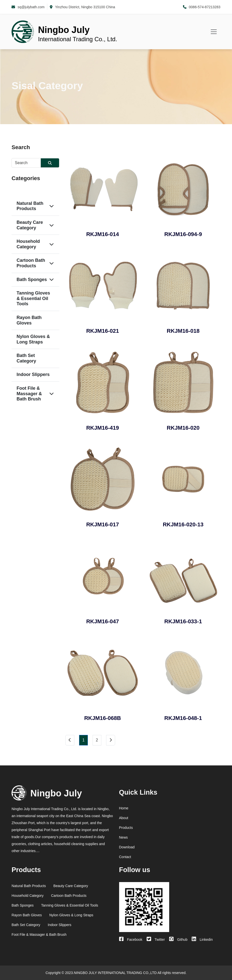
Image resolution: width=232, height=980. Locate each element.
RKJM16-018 (183, 331)
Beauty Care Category (30, 225)
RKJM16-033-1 (183, 621)
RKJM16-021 (102, 331)
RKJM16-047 (102, 621)
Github (178, 940)
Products (126, 828)
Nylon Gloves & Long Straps (33, 339)
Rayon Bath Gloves (29, 320)
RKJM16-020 (183, 428)
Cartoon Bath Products (31, 263)
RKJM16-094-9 (183, 234)
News (124, 837)
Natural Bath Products (30, 206)
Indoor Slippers (33, 374)
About (124, 818)
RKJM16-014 (102, 234)
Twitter (156, 940)
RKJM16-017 (102, 524)
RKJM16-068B (102, 718)
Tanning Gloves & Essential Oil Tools (33, 298)
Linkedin (202, 940)
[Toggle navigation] (214, 32)
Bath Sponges (32, 280)
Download (127, 847)
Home (124, 808)
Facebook (131, 940)
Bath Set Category (26, 358)
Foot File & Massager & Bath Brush (29, 394)
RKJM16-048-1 (183, 718)
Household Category (28, 244)
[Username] (26, 163)
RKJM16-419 (102, 428)
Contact (125, 857)
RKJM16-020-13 (183, 524)
